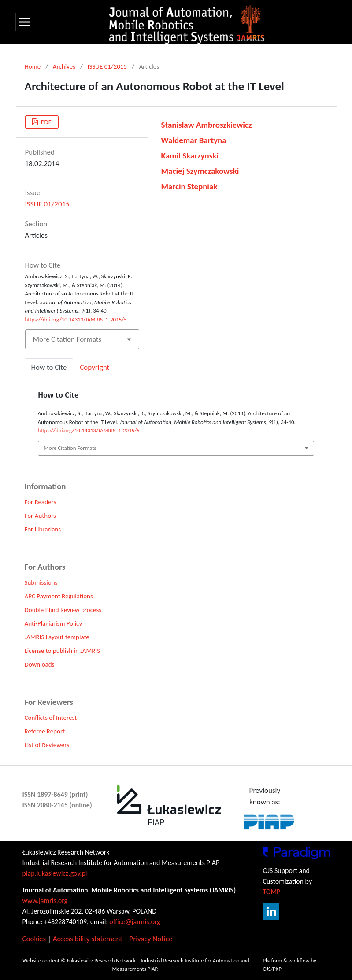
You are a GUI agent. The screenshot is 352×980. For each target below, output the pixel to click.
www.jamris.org (45, 901)
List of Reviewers (47, 745)
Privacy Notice (151, 939)
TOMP (272, 892)
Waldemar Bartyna (194, 140)
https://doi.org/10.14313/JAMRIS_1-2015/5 (76, 319)
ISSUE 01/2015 (107, 66)
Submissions (41, 582)
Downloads (40, 664)
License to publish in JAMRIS (63, 651)
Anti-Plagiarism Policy (54, 623)
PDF (45, 122)
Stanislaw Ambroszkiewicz (207, 125)
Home (33, 66)
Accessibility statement (88, 939)
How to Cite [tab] (49, 367)
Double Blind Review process (63, 610)
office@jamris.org (135, 922)
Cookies (34, 939)
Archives (64, 66)
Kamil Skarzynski (190, 156)
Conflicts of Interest (51, 718)
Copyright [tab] (94, 367)
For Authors (40, 516)
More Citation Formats (67, 339)
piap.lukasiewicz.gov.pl (55, 873)
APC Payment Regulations (59, 596)
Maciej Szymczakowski (200, 171)
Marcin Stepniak (189, 186)
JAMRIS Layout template (57, 637)
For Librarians (43, 529)
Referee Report (45, 731)
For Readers (41, 502)
